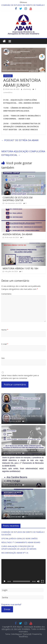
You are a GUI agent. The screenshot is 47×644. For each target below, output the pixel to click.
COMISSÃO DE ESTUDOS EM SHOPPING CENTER (18, 199)
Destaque (8, 76)
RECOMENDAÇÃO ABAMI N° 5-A (15, 553)
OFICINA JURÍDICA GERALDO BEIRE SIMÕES (24, 450)
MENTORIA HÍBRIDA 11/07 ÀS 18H (20, 268)
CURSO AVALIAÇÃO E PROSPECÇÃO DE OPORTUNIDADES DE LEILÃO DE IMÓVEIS (23, 513)
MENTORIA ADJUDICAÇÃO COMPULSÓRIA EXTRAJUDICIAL (23, 153)
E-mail (5, 344)
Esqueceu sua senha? (11, 604)
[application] (23, 571)
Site (3, 358)
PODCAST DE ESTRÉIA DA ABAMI (20, 140)
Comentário (6, 294)
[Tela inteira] (42, 581)
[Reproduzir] (5, 581)
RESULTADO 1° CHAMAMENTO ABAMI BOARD (22, 481)
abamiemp (27, 89)
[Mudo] (38, 581)
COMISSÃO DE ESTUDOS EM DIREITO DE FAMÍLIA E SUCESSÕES (23, 417)
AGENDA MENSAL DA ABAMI (17, 234)
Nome (5, 330)
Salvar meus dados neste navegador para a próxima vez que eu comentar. (20, 377)
